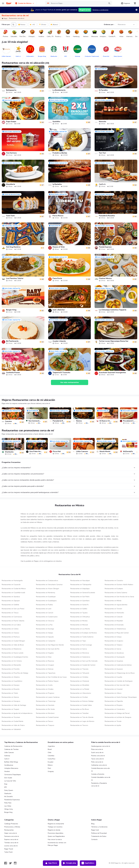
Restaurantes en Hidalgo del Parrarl (117, 713)
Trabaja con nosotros (55, 827)
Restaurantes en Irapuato (45, 637)
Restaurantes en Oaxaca (10, 633)
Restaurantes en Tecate (113, 721)
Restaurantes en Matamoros (12, 649)
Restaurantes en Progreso (45, 693)
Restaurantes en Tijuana (79, 613)
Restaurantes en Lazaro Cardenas (48, 697)
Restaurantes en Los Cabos (11, 625)
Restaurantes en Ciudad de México (14, 589)
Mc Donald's (9, 797)
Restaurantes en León (44, 609)
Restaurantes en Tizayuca (45, 725)
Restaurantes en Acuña (44, 685)
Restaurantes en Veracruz (45, 621)
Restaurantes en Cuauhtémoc (12, 681)
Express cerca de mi (11, 839)
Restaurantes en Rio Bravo (80, 709)
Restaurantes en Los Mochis (80, 629)
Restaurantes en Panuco (45, 721)
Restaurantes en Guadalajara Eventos (15, 657)
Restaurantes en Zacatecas (114, 653)
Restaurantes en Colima (10, 629)
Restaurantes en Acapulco (114, 641)
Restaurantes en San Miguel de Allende (50, 645)
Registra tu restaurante (56, 824)
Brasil (50, 749)
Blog (93, 824)
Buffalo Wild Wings (11, 762)
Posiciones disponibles (56, 833)
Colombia (51, 756)
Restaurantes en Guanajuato (115, 657)
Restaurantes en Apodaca (11, 597)
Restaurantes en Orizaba (45, 689)
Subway (7, 756)
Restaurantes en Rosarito (11, 689)
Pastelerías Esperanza (12, 800)
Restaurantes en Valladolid (11, 729)
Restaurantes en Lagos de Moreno (82, 721)
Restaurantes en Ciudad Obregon (13, 641)
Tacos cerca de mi (97, 759)
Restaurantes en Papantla (114, 701)
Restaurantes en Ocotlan (79, 697)
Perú (49, 768)
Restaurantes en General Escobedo (83, 593)
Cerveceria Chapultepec (13, 775)
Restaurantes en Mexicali (79, 625)
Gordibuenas (9, 765)
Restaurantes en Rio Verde (45, 709)
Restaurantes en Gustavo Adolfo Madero (119, 585)
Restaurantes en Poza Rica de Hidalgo (15, 673)
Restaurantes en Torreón (113, 609)
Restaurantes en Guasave (114, 669)
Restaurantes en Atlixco (113, 693)
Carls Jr (7, 759)
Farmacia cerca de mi (12, 836)
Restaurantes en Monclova (80, 653)
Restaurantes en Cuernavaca (12, 617)
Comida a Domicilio (98, 774)
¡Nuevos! (54, 24)
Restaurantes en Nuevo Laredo (13, 653)
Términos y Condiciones (99, 827)
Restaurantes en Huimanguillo (12, 581)
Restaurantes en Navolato (45, 705)
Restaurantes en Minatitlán (80, 685)
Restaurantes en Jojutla (113, 725)
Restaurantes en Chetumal (80, 681)
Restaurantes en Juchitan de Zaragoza (118, 717)
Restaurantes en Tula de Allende (82, 717)
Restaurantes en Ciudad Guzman (47, 717)
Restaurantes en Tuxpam (10, 709)
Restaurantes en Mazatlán (114, 621)
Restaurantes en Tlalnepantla (81, 585)
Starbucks (8, 793)
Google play (70, 863)
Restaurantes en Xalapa (44, 633)
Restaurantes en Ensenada (114, 625)
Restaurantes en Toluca (10, 613)
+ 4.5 (32, 24)
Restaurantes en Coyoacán (11, 585)
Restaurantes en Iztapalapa (80, 589)
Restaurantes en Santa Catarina (116, 593)
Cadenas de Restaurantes (13, 746)
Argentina (51, 746)
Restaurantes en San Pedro (80, 597)
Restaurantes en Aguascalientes (116, 605)
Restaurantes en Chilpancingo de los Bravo (120, 673)
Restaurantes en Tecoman (11, 717)
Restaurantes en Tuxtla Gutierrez (82, 637)
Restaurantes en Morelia (79, 621)
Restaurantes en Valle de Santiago (14, 705)
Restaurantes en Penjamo (114, 705)
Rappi (5, 18)
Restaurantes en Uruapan (45, 665)
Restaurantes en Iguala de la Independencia (17, 713)
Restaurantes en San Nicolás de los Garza (119, 597)
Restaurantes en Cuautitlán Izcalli (13, 593)
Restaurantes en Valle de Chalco (13, 725)
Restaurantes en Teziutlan (79, 713)
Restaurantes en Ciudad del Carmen (83, 665)
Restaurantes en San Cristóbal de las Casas (51, 677)
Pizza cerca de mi (97, 749)
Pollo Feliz (8, 803)
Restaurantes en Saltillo (79, 609)
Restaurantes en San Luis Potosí (13, 609)
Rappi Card (95, 830)
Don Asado (8, 778)
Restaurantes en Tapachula (46, 673)
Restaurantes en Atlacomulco (81, 693)
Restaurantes (9, 830)
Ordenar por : (109, 25)
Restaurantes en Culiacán (114, 617)
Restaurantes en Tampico (114, 645)
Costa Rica (51, 759)
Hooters (7, 771)
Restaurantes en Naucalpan (80, 581)
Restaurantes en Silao (44, 657)
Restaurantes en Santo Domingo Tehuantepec (121, 697)
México (50, 765)
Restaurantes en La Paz (44, 625)
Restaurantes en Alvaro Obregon (48, 589)
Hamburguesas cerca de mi (101, 746)
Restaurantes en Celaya (113, 637)
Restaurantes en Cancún (45, 613)
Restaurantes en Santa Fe (79, 605)
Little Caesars (9, 753)
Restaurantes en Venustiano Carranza (49, 585)
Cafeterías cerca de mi (99, 765)
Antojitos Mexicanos (11, 768)
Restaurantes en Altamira (11, 677)
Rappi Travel (9, 849)
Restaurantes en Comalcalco (115, 709)
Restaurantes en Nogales (45, 653)
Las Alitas (8, 806)
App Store (51, 863)
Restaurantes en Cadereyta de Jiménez (118, 665)
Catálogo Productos (11, 824)
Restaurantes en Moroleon (45, 713)
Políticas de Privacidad (99, 833)
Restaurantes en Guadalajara (46, 601)
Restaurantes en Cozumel (114, 689)
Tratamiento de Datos (99, 836)
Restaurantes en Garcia (79, 649)
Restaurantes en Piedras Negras (47, 681)
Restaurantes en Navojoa (11, 685)
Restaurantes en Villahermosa (115, 629)
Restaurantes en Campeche (46, 641)
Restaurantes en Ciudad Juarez (47, 617)
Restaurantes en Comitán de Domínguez (119, 681)
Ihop (6, 784)
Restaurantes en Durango (45, 629)
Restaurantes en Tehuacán (80, 673)
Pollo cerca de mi (97, 762)
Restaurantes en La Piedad (80, 689)
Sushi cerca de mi (97, 753)
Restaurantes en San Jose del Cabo (117, 685)
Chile (50, 753)
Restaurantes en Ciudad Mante (12, 721)
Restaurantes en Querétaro (80, 601)
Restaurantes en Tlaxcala (79, 669)
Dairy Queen (9, 790)
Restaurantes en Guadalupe (46, 597)
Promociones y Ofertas (12, 827)
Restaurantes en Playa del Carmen (117, 633)
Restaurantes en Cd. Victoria (12, 661)
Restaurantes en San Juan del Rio (48, 649)
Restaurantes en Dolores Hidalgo (82, 701)
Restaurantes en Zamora (10, 697)
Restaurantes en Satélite (10, 605)
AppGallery (88, 863)
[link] (23, 79)
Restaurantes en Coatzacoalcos (47, 581)
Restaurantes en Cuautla (113, 677)
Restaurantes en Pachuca (11, 637)
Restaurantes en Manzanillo (11, 665)
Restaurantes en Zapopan (11, 601)
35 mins (43, 24)
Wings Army (9, 809)
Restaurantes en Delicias (45, 669)
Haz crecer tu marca (55, 839)
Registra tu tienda (54, 830)
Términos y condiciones (100, 10)
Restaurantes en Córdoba (79, 677)
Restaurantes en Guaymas (114, 661)
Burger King (8, 812)
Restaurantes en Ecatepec (114, 589)
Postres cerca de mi (98, 756)
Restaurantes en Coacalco (114, 581)
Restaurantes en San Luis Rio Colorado (84, 661)
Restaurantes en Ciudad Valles (81, 705)
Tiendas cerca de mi (11, 843)
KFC (6, 787)
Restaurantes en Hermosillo (114, 613)
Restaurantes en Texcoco (79, 725)
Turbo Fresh (8, 852)
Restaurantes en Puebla (44, 605)
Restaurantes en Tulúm (10, 693)
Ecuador (51, 762)
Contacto (94, 839)
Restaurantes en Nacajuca (11, 701)
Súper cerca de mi (11, 833)
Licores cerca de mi (11, 846)
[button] (25, 3)
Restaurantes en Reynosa (45, 661)
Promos (22, 24)
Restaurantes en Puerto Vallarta (13, 621)
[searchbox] (78, 3)
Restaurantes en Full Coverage (81, 645)
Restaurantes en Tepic (78, 641)
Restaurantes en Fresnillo (11, 669)
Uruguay (51, 771)
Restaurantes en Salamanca (80, 657)
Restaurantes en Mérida (113, 601)
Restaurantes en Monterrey (46, 593)
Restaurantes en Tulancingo (46, 701)
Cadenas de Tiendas (11, 749)
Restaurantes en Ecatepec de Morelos (84, 633)
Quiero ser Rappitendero (56, 836)
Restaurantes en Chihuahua (80, 617)
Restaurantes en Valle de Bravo (13, 645)
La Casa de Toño (10, 781)
